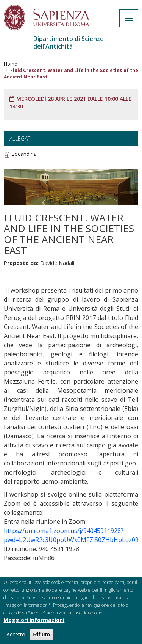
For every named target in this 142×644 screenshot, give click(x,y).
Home (10, 64)
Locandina (24, 154)
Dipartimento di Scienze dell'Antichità (69, 42)
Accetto (16, 636)
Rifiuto (41, 636)
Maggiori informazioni (34, 622)
